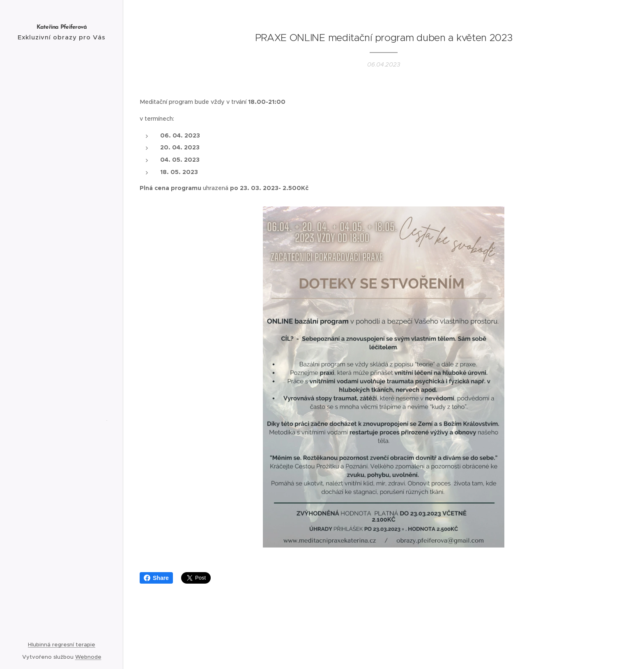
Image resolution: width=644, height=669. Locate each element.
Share (156, 578)
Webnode (88, 657)
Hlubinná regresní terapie (62, 645)
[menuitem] (62, 276)
